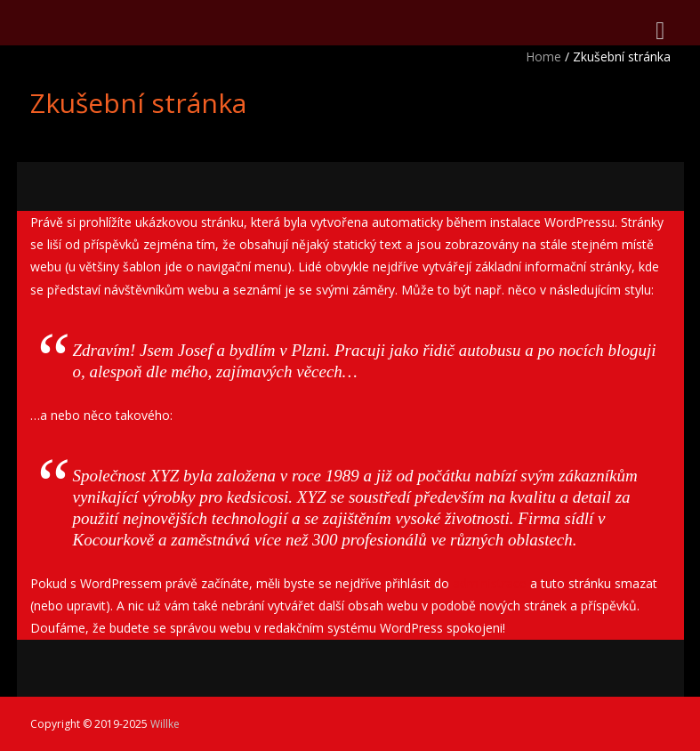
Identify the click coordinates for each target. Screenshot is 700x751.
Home (543, 57)
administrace (490, 583)
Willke (165, 724)
